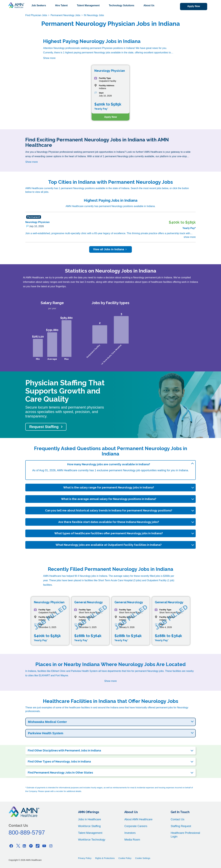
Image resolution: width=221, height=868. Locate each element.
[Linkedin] (24, 846)
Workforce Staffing (89, 826)
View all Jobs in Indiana (111, 249)
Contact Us (177, 819)
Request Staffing (44, 427)
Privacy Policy (85, 858)
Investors (130, 833)
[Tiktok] (38, 846)
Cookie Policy (125, 858)
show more (190, 237)
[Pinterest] (31, 846)
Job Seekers (39, 5)
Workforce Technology (92, 840)
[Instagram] (51, 846)
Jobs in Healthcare (90, 819)
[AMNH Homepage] (16, 5)
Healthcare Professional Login (185, 835)
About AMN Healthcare (138, 819)
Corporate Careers (136, 826)
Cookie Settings (143, 858)
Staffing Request (181, 826)
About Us (149, 5)
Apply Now (194, 6)
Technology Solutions (122, 5)
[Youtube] (44, 846)
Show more (49, 58)
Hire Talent (61, 5)
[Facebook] (11, 846)
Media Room (132, 840)
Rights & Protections (105, 858)
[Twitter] (18, 846)
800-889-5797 (27, 833)
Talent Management (88, 5)
